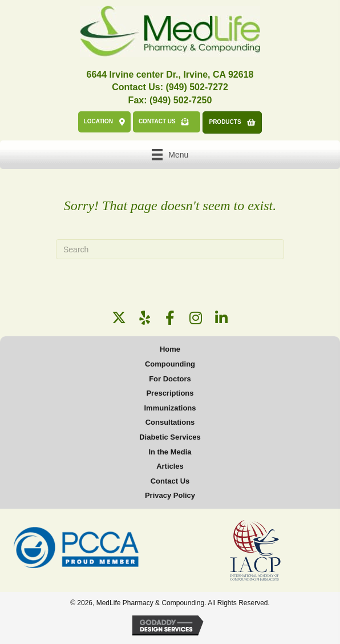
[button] (119, 318)
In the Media (170, 452)
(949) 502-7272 (197, 87)
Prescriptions (170, 393)
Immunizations (170, 408)
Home (170, 349)
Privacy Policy (170, 495)
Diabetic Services (170, 437)
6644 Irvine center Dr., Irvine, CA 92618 (170, 75)
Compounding (170, 364)
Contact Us (170, 481)
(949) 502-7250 (181, 100)
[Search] (170, 249)
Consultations (170, 422)
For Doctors (170, 379)
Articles (170, 466)
